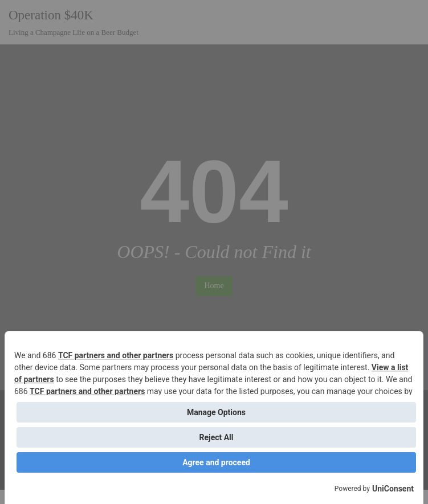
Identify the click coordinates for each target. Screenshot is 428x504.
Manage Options (216, 412)
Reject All (216, 437)
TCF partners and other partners (116, 355)
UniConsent (393, 489)
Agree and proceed (216, 462)
